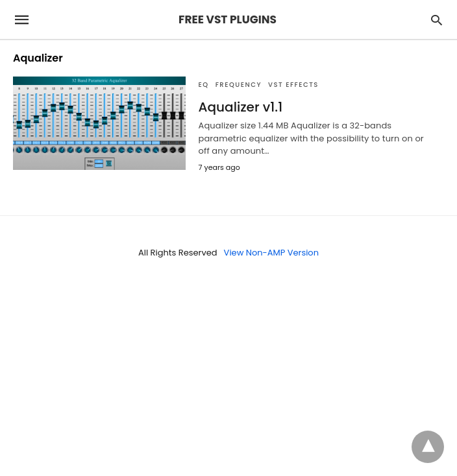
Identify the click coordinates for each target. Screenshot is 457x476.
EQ (204, 85)
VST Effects (293, 85)
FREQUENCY (239, 85)
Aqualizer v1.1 (241, 107)
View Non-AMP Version (271, 253)
